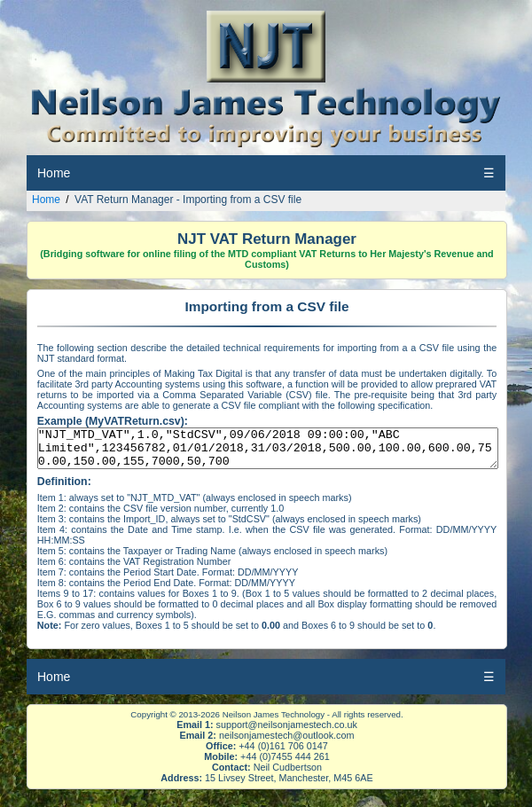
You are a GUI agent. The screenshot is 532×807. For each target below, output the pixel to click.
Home (54, 173)
